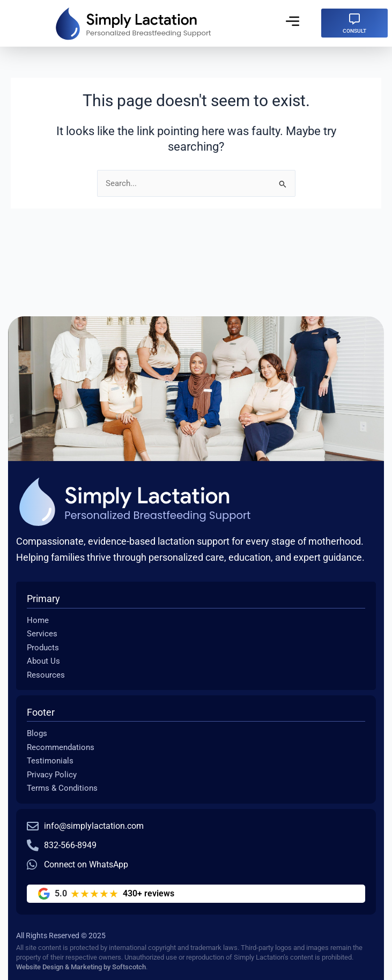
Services (42, 634)
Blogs (37, 733)
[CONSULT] (354, 19)
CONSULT (354, 31)
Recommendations (61, 747)
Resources (46, 675)
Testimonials (50, 761)
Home (38, 620)
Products (43, 648)
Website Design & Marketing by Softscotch (81, 967)
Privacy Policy (52, 775)
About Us (43, 661)
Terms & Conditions (62, 788)
